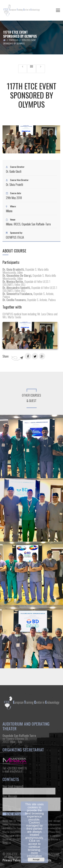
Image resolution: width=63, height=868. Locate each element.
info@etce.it (16, 771)
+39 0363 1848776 (17, 768)
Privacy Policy (12, 860)
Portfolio (14, 40)
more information (34, 854)
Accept (36, 860)
